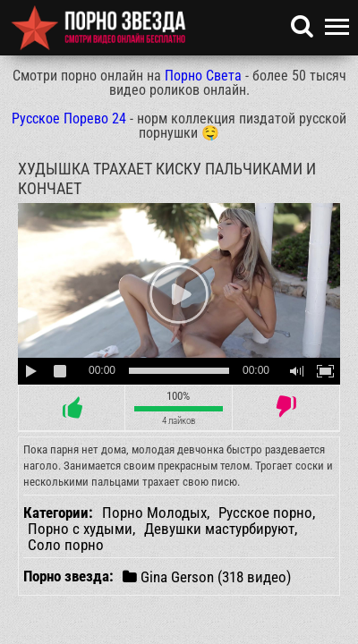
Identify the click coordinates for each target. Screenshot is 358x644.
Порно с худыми (80, 529)
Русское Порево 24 (69, 119)
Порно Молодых (154, 513)
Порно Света (203, 76)
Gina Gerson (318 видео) (207, 576)
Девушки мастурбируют (219, 529)
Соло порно (66, 545)
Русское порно (265, 513)
